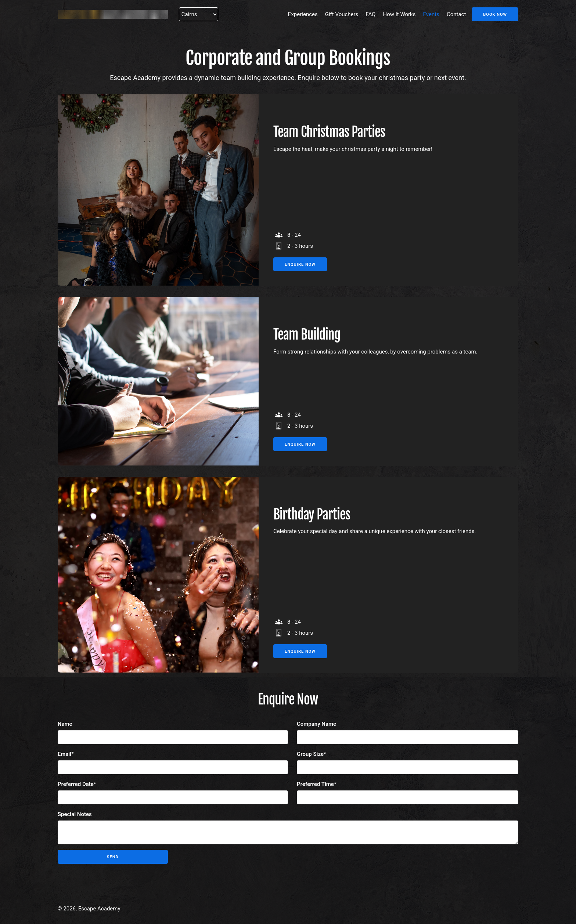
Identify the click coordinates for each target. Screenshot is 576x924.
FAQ (370, 14)
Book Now (495, 15)
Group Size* (312, 754)
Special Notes (75, 814)
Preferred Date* (77, 784)
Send (113, 857)
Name (65, 724)
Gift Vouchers (342, 14)
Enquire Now (300, 264)
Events (431, 14)
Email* (66, 754)
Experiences (303, 14)
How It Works (399, 14)
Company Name (316, 724)
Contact (456, 14)
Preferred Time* (317, 784)
